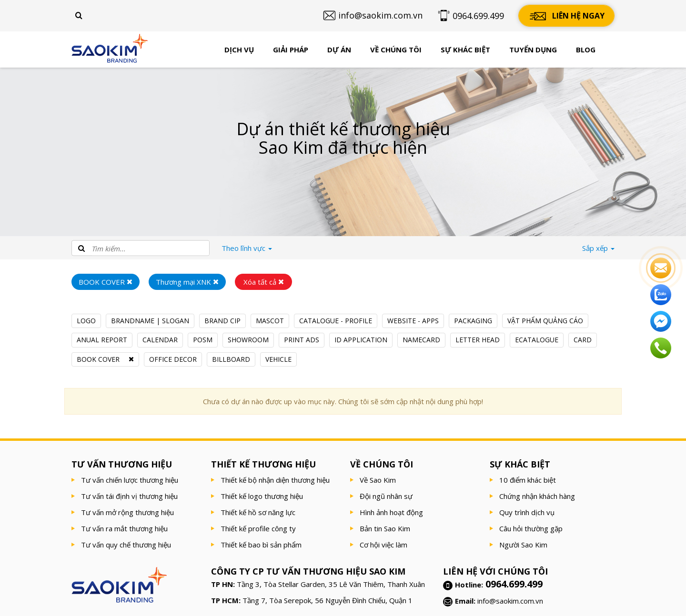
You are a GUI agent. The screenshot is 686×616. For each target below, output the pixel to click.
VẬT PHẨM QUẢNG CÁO (545, 321)
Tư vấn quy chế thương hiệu (126, 545)
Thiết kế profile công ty (258, 528)
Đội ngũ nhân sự (386, 496)
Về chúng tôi (396, 50)
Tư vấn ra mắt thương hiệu (124, 528)
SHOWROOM (248, 340)
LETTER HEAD (478, 340)
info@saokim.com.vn (510, 601)
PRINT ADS (302, 340)
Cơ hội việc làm (383, 545)
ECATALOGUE (537, 340)
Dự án (339, 50)
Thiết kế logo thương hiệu (262, 496)
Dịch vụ (239, 50)
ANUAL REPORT (102, 340)
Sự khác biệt (465, 50)
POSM (203, 340)
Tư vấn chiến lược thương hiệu (130, 480)
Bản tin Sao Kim (385, 528)
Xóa (264, 282)
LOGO (86, 321)
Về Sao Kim (378, 480)
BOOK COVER (98, 359)
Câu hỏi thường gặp (531, 528)
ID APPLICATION (361, 340)
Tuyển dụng (533, 50)
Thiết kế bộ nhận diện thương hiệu (275, 480)
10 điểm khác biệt (528, 480)
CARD (583, 340)
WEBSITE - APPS (413, 321)
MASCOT (270, 321)
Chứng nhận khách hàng (537, 496)
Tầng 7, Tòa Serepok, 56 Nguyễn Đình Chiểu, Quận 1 (328, 600)
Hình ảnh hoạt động (391, 512)
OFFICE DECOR (173, 359)
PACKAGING (473, 321)
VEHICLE (278, 359)
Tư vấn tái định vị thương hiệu (129, 496)
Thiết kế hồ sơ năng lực (258, 512)
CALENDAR (160, 340)
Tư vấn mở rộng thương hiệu (127, 512)
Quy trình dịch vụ (527, 512)
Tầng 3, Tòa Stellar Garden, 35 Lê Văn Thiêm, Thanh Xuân (331, 584)
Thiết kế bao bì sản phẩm (261, 545)
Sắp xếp (598, 248)
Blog (586, 50)
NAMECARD (421, 340)
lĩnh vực (247, 248)
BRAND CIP (222, 321)
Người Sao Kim (523, 545)
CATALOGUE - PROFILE (336, 321)
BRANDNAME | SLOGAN (150, 321)
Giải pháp (291, 50)
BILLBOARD (231, 359)
